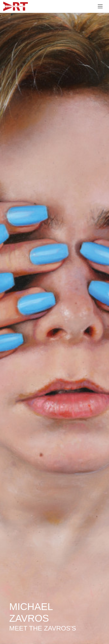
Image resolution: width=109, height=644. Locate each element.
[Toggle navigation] (100, 6)
